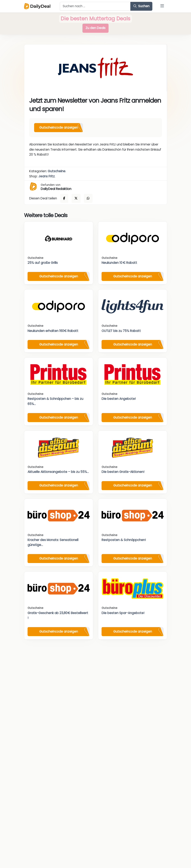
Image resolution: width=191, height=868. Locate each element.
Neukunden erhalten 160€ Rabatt (53, 331)
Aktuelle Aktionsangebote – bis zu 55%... (58, 472)
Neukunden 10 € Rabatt (119, 263)
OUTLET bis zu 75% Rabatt (121, 331)
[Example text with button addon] (95, 6)
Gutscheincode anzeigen (59, 127)
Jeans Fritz (47, 176)
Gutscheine (57, 171)
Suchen (141, 6)
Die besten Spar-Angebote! (123, 613)
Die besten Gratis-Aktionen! (123, 472)
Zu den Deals (95, 28)
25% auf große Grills (43, 263)
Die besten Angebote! (119, 399)
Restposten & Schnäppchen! (124, 540)
